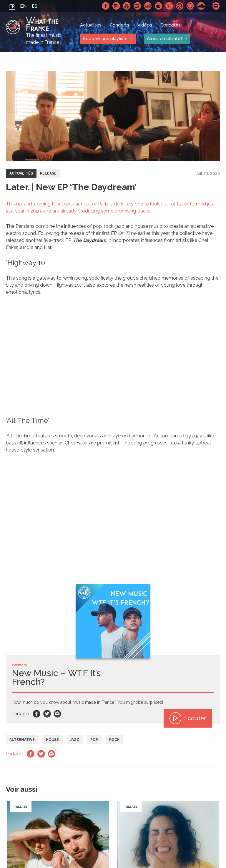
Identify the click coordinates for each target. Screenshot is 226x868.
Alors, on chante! (164, 39)
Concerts (119, 25)
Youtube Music (169, 6)
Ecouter (188, 718)
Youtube (127, 6)
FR (12, 6)
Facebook (106, 6)
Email (58, 714)
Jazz (75, 740)
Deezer (148, 6)
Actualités (91, 25)
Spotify (137, 6)
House (52, 740)
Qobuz (190, 6)
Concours (171, 25)
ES (35, 6)
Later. (183, 204)
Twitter (47, 714)
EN (23, 6)
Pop (94, 740)
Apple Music (159, 6)
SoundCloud (201, 6)
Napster (180, 6)
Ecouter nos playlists (105, 39)
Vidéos (145, 25)
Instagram (116, 6)
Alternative (22, 740)
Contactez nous (216, 6)
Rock (114, 740)
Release (48, 173)
